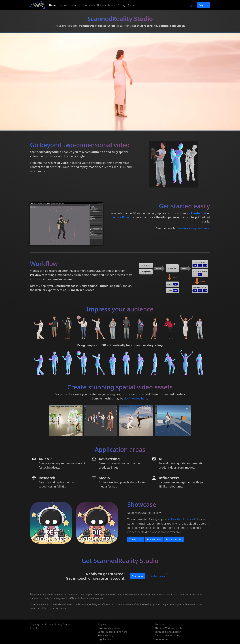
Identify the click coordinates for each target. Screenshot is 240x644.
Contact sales (157, 576)
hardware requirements (194, 228)
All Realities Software (180, 519)
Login (191, 5)
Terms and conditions (110, 628)
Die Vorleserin (174, 539)
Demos (63, 5)
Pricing (121, 5)
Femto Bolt (199, 213)
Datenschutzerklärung (167, 635)
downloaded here (136, 398)
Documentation (106, 5)
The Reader (136, 539)
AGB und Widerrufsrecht (169, 628)
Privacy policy (105, 635)
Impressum (161, 639)
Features (74, 5)
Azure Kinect (122, 217)
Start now (138, 576)
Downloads (88, 5)
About (131, 5)
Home (53, 5)
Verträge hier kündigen (168, 632)
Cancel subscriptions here (112, 632)
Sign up (204, 5)
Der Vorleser (154, 539)
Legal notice (105, 639)
